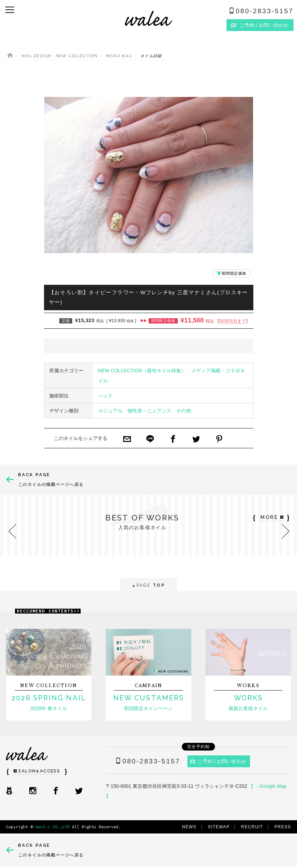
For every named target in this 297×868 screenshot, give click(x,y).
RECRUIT (252, 827)
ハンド (105, 396)
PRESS (283, 827)
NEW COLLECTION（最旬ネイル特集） (142, 371)
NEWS (190, 827)
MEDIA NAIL (119, 56)
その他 (184, 411)
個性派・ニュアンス (149, 411)
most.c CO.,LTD (52, 827)
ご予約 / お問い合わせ (218, 761)
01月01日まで (233, 321)
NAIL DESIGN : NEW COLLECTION (59, 56)
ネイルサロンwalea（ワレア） (148, 18)
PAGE (148, 586)
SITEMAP (219, 827)
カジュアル (110, 411)
